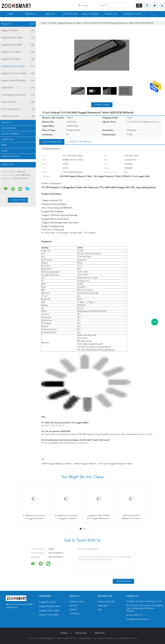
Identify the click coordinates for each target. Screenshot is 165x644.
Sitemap (64, 633)
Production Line (106, 602)
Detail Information (52, 142)
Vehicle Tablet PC (18, 102)
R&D (100, 610)
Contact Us (110, 14)
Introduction (77, 602)
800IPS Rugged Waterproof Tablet (57, 464)
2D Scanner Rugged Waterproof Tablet (115, 464)
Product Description (81, 142)
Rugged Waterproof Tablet (18, 66)
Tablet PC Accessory (18, 116)
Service (73, 610)
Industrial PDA (18, 88)
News (4, 145)
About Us (50, 14)
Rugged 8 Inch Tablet (18, 59)
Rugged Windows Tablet (18, 38)
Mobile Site (100, 633)
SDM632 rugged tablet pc (85, 464)
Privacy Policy (81, 633)
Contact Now (102, 105)
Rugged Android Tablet (18, 45)
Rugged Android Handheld (18, 81)
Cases (4, 151)
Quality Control (90, 14)
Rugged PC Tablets (18, 31)
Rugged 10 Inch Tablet (18, 52)
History (73, 606)
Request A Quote (133, 14)
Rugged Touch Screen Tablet (18, 73)
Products (30, 14)
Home (10, 14)
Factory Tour (70, 14)
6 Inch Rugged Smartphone (18, 95)
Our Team (74, 614)
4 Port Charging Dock (18, 109)
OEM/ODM (103, 606)
